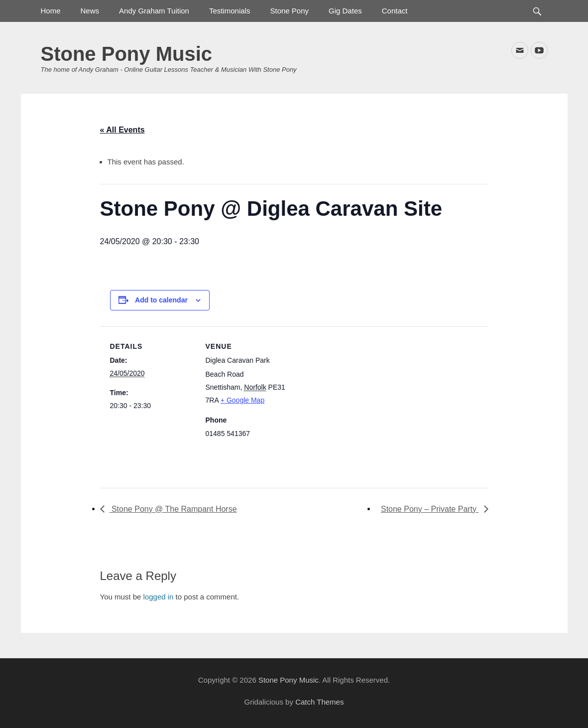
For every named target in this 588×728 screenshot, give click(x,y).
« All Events (122, 130)
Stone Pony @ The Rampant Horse (173, 509)
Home (51, 11)
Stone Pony (289, 11)
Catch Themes (319, 702)
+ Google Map (242, 400)
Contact (395, 11)
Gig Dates (345, 11)
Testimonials (230, 11)
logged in (159, 597)
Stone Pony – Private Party (430, 509)
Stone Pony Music (127, 54)
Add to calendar (161, 300)
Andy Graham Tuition (154, 11)
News (90, 11)
